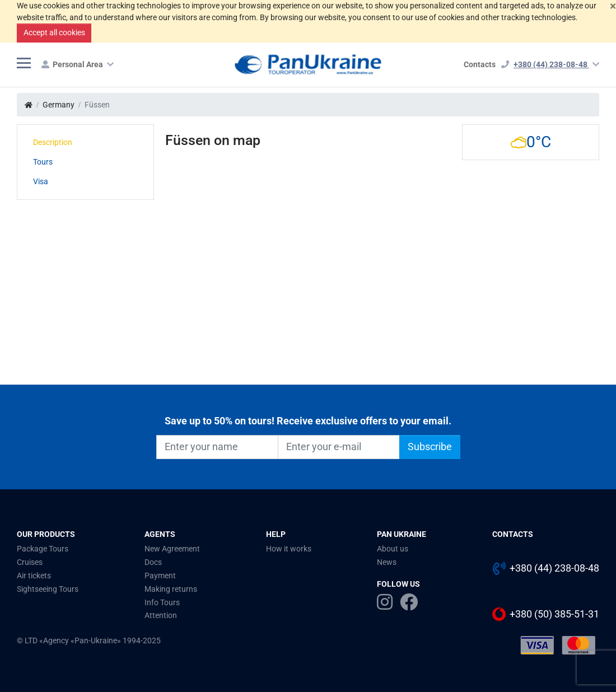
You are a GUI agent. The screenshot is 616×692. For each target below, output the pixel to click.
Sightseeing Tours (48, 589)
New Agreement (172, 549)
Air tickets (34, 576)
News (387, 562)
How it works (289, 549)
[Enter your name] (217, 447)
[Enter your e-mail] (339, 447)
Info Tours (162, 602)
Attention (161, 615)
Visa (41, 181)
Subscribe (430, 447)
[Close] (613, 6)
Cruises (30, 562)
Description (53, 142)
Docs (153, 562)
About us (393, 549)
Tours (43, 162)
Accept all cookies (54, 32)
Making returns (171, 589)
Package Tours (43, 549)
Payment (160, 576)
